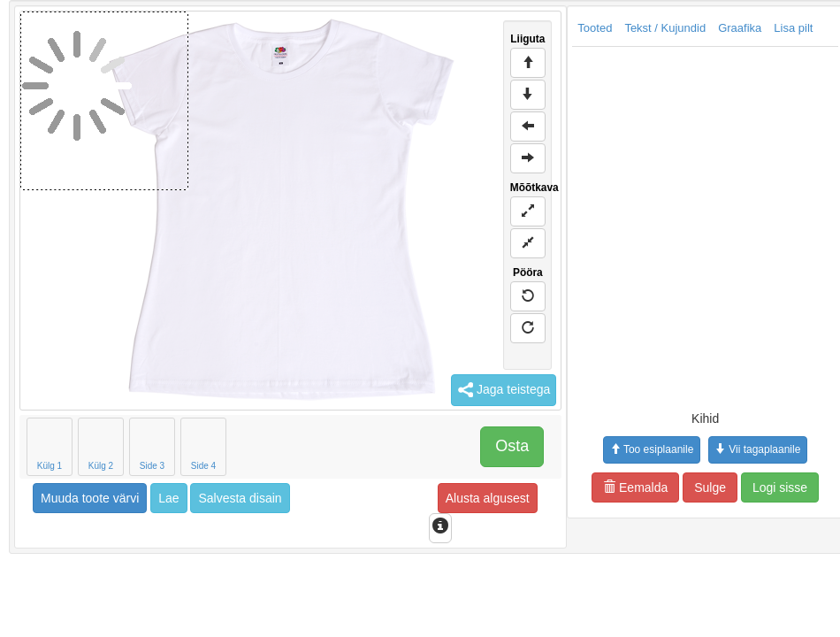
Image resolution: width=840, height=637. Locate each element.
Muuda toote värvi (90, 498)
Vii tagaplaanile (758, 449)
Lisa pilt (793, 28)
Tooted (595, 28)
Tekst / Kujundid (665, 28)
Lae (168, 498)
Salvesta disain (240, 498)
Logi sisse (780, 487)
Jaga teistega (504, 390)
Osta (512, 446)
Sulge (710, 487)
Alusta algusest (488, 498)
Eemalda (635, 487)
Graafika (740, 28)
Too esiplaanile (652, 449)
